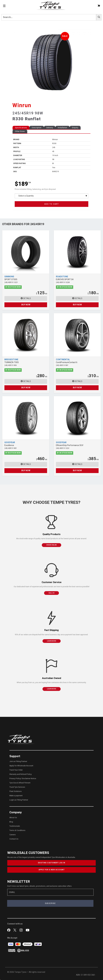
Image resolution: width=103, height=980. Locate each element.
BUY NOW (26, 305)
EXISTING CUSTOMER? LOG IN (52, 863)
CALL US (51, 593)
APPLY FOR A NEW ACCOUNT (52, 870)
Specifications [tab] (21, 128)
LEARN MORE (52, 641)
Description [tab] (37, 128)
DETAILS (26, 298)
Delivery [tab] (50, 128)
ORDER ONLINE (51, 545)
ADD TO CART (52, 204)
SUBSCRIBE (50, 903)
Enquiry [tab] (75, 128)
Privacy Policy (15, 779)
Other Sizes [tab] (20, 131)
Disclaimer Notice (29, 779)
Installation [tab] (62, 128)
